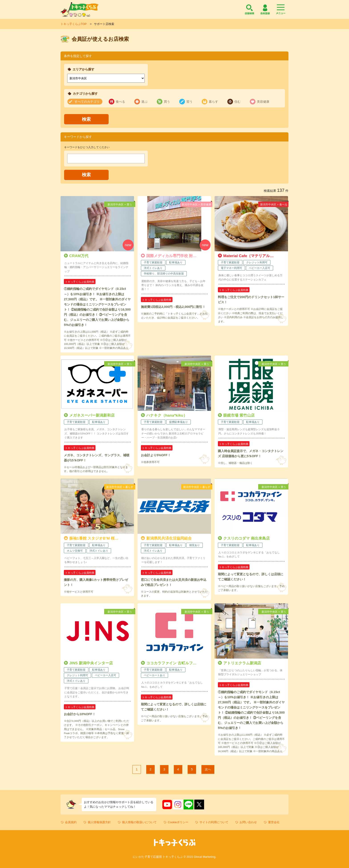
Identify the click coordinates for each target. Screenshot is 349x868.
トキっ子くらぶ (79, 9)
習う (189, 102)
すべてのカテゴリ (87, 102)
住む (237, 102)
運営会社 (274, 822)
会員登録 (265, 9)
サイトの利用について (214, 822)
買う (167, 102)
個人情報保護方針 (99, 822)
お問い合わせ (248, 822)
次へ (208, 769)
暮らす (213, 102)
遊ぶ (144, 102)
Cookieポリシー (178, 822)
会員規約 (71, 822)
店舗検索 (250, 9)
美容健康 (263, 102)
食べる (120, 102)
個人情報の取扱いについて (139, 822)
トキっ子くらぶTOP (74, 24)
